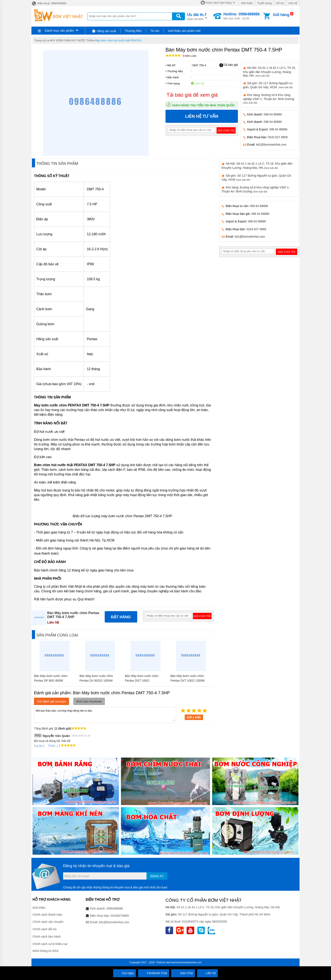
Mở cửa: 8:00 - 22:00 (241, 16)
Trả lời (38, 746)
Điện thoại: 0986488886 (49, 3)
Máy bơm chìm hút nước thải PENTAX (118, 40)
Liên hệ (293, 3)
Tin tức (155, 31)
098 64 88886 (273, 114)
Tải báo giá (229, 65)
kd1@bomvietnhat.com (271, 145)
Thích (50, 746)
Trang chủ (40, 40)
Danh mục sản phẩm (59, 30)
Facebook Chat (154, 973)
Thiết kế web (163, 962)
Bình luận (189, 56)
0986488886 (115, 908)
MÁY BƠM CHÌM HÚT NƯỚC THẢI (71, 40)
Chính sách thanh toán (47, 915)
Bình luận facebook (89, 701)
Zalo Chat (183, 973)
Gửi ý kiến (194, 717)
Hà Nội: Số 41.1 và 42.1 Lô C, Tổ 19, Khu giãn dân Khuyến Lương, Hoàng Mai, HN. (269, 72)
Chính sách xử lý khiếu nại (50, 944)
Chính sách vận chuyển (48, 922)
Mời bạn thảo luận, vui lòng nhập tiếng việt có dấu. (105, 715)
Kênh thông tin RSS (45, 951)
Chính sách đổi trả (45, 929)
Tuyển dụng (264, 3)
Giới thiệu (247, 3)
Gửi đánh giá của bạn (52, 701)
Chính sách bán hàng (218, 3)
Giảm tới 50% (197, 16)
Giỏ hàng (281, 15)
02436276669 (120, 916)
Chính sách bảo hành (47, 937)
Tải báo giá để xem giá (192, 95)
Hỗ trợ (280, 3)
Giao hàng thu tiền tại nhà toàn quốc (204, 105)
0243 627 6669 (278, 137)
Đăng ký (157, 876)
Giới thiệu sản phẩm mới (184, 31)
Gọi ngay (125, 973)
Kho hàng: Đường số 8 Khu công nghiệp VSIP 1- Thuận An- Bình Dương (269, 99)
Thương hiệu (133, 31)
